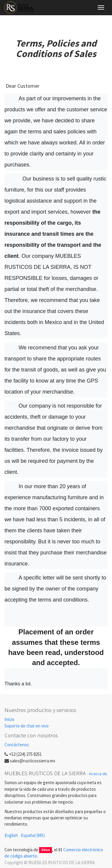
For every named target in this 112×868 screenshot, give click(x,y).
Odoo (46, 850)
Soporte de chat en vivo (27, 726)
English (11, 835)
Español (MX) (33, 835)
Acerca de (98, 774)
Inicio (9, 719)
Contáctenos (17, 745)
